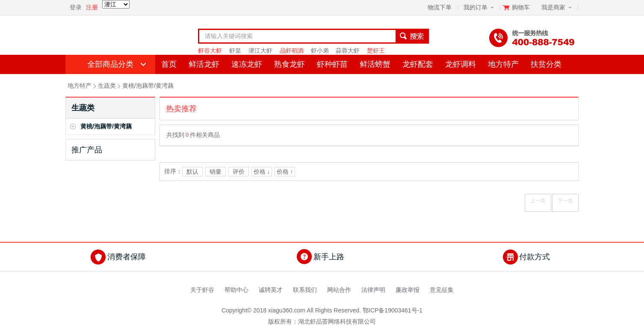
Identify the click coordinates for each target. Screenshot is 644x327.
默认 (192, 172)
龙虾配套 (418, 64)
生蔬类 (107, 86)
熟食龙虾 (290, 64)
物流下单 (440, 7)
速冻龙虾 (247, 64)
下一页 (565, 201)
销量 (216, 172)
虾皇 (235, 51)
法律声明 (373, 290)
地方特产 (503, 64)
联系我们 (305, 290)
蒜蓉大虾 (348, 51)
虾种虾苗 (332, 64)
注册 (92, 7)
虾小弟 (320, 51)
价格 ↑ (285, 172)
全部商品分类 (110, 64)
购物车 (521, 7)
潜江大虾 (260, 51)
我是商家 (553, 7)
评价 (239, 172)
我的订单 (476, 7)
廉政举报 (408, 290)
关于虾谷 (202, 290)
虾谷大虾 (210, 51)
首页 (169, 64)
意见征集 (442, 290)
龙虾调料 (461, 64)
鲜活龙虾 (204, 64)
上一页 (538, 201)
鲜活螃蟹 (375, 64)
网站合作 (339, 290)
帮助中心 (236, 290)
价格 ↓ (262, 172)
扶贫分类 (546, 64)
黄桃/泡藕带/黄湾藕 (148, 86)
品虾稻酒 (292, 51)
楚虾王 (376, 51)
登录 (76, 7)
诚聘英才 (271, 290)
